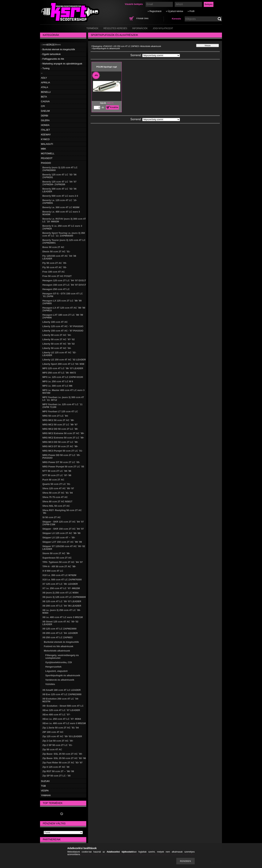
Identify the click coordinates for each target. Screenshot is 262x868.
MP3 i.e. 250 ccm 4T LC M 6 (58, 381)
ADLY (44, 78)
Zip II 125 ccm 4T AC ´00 (56, 767)
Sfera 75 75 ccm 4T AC (55, 497)
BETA (44, 97)
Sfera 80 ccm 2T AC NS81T (57, 501)
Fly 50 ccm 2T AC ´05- (55, 263)
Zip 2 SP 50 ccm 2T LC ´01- (57, 745)
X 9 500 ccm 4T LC (53, 571)
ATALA (44, 87)
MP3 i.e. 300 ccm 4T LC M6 (57, 386)
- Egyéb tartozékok (51, 54)
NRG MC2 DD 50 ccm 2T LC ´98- (60, 429)
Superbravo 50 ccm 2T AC (57, 558)
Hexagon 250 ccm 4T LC (56, 289)
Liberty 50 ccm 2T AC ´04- (57, 335)
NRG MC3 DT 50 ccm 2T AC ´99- (60, 446)
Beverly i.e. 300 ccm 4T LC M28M (61, 207)
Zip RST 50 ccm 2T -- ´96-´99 (58, 771)
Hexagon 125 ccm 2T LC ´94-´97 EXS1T (64, 280)
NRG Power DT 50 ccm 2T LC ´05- (61, 462)
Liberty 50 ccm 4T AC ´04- (57, 348)
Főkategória (97, 46)
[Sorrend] (161, 55)
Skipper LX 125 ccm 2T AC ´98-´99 (61, 533)
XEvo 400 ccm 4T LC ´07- (56, 715)
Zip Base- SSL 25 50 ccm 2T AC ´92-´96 (64, 758)
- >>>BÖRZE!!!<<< (51, 45)
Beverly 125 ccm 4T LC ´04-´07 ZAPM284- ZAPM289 (59, 183)
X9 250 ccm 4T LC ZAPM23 (57, 637)
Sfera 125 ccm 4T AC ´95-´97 (58, 488)
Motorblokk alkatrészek (57, 651)
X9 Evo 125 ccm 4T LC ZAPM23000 (62, 694)
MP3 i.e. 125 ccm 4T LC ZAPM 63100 (63, 377)
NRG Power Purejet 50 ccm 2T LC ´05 (63, 467)
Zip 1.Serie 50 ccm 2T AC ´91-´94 (61, 728)
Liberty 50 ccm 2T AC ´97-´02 (58, 339)
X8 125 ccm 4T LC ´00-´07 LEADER (62, 601)
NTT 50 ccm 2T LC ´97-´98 (57, 475)
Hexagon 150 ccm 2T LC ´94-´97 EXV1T (64, 285)
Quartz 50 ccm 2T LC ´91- (56, 484)
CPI (43, 106)
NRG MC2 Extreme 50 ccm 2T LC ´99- (63, 438)
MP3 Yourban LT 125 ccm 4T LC (60, 411)
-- (42, 73)
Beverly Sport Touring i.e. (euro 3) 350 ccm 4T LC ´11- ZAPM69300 (64, 234)
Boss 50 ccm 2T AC (53, 247)
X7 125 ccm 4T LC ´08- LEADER (60, 584)
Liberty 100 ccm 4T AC (55, 322)
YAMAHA (46, 795)
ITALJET (45, 130)
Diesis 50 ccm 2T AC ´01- (56, 252)
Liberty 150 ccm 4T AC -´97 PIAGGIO (63, 331)
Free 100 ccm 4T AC (54, 272)
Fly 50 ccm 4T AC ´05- (55, 267)
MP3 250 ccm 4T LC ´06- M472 (59, 373)
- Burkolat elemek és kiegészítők (58, 49)
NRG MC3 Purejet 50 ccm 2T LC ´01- (63, 451)
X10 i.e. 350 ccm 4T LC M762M (59, 575)
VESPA (45, 791)
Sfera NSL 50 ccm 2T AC (56, 506)
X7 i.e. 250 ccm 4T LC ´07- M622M (61, 588)
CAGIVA (45, 101)
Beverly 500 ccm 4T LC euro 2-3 (60, 196)
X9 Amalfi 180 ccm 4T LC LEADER (61, 690)
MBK (43, 149)
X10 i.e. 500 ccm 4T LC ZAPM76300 (62, 580)
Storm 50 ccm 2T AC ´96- (56, 553)
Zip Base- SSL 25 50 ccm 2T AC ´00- (62, 754)
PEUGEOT (47, 158)
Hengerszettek (53, 667)
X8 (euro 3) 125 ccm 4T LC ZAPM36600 (64, 597)
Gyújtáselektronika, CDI (59, 662)
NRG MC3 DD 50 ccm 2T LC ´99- (60, 442)
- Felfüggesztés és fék (52, 59)
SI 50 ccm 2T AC (52, 517)
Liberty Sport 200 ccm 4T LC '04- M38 (63, 364)
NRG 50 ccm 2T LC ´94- (55, 416)
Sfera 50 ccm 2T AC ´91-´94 (57, 493)
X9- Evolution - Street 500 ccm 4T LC (63, 706)
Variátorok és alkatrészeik (60, 680)
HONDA (45, 125)
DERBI (45, 116)
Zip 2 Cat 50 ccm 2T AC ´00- (58, 741)
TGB (43, 786)
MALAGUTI (47, 144)
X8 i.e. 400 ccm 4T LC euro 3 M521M (63, 617)
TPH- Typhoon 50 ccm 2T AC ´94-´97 (63, 562)
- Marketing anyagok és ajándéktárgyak (62, 64)
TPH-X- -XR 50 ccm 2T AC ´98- (59, 566)
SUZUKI (45, 781)
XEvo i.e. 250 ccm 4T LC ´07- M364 (62, 719)
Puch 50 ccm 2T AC (53, 480)
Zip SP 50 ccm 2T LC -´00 (56, 776)
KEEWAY (46, 135)
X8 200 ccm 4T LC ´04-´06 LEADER (62, 606)
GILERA (45, 120)
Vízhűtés (50, 684)
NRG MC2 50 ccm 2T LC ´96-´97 (60, 425)
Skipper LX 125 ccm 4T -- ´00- (59, 538)
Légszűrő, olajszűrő (56, 671)
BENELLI (46, 92)
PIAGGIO (46, 163)
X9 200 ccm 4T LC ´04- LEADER (60, 633)
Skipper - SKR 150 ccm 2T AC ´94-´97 (63, 529)
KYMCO (45, 139)
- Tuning (45, 68)
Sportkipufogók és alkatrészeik (63, 675)
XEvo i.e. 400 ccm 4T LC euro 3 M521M (64, 723)
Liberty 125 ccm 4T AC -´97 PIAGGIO (63, 326)
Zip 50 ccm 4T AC (52, 749)
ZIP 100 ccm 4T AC (53, 732)
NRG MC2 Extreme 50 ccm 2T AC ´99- (63, 433)
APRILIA (45, 83)
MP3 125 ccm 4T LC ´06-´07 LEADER (63, 368)
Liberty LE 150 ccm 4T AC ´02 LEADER (64, 360)
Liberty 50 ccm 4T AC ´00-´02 (58, 344)
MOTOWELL (48, 153)
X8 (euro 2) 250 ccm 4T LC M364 (60, 593)
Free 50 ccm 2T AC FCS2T (57, 276)
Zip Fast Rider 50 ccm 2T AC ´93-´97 (62, 763)
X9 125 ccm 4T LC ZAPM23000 (59, 629)
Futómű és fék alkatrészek (59, 646)
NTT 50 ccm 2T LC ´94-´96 (57, 471)
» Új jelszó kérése (175, 11)
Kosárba (114, 107)
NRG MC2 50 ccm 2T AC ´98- (58, 420)
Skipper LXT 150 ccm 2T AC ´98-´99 (62, 542)
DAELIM (45, 111)
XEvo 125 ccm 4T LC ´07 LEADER (61, 710)
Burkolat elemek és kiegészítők (61, 642)
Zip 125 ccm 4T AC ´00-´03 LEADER (62, 736)
